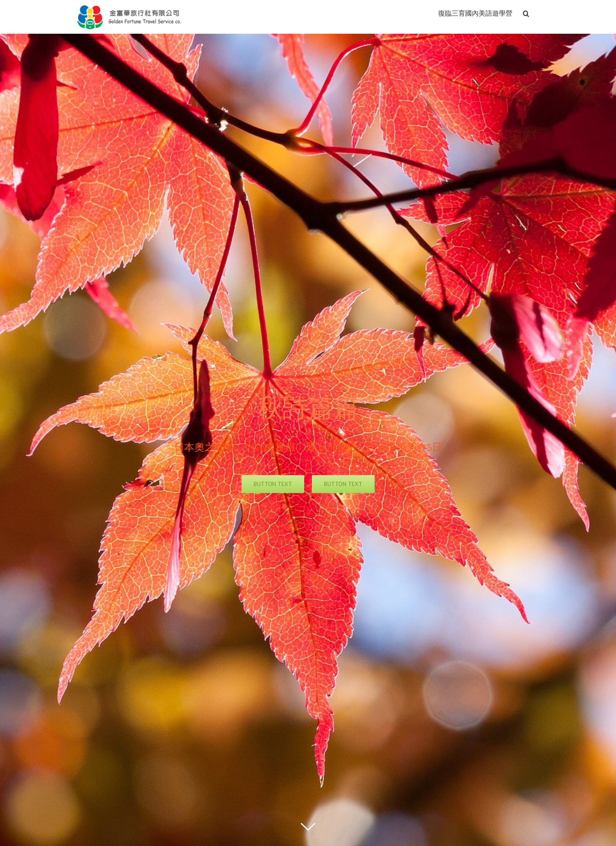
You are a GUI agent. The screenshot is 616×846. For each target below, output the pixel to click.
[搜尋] (526, 13)
